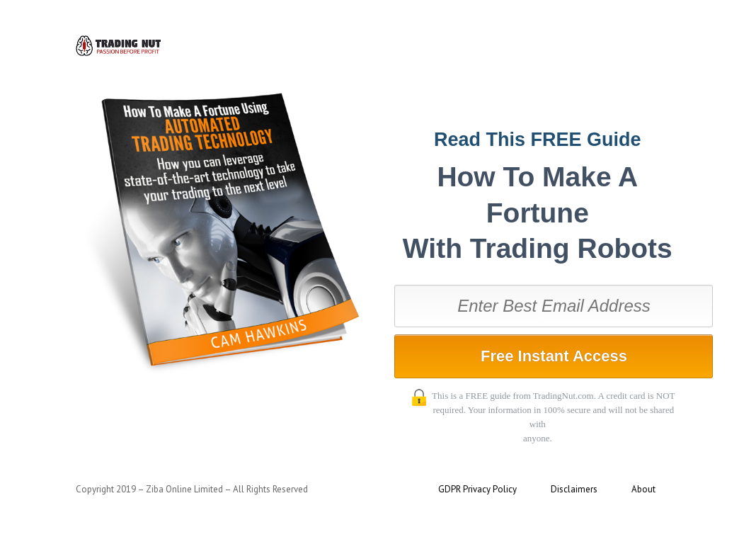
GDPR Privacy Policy (477, 489)
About (643, 489)
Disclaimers (574, 489)
